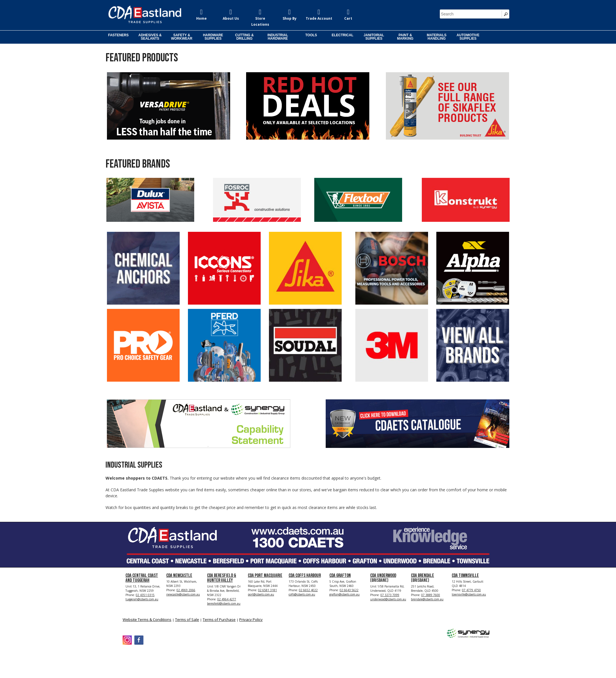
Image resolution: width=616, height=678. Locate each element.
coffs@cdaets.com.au (302, 594)
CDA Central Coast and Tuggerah (142, 578)
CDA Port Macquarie (265, 576)
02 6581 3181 (268, 590)
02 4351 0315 (145, 595)
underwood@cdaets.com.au (388, 599)
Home (201, 18)
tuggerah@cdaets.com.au (142, 599)
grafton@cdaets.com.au (345, 594)
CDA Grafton (340, 576)
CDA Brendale (423, 576)
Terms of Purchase (219, 619)
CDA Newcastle (179, 576)
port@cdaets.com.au (261, 594)
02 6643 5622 (349, 590)
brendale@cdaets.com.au (427, 599)
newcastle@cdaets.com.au (183, 594)
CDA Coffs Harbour (305, 576)
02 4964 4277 (227, 599)
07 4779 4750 (471, 590)
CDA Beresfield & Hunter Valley (222, 578)
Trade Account (319, 18)
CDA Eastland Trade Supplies (171, 658)
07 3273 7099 (390, 595)
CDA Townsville (465, 576)
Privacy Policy (251, 619)
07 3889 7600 (431, 595)
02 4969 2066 (186, 590)
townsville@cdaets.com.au (469, 594)
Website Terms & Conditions (147, 619)
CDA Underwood (383, 576)
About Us (231, 18)
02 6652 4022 (308, 590)
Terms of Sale (187, 619)
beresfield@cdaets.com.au (224, 603)
